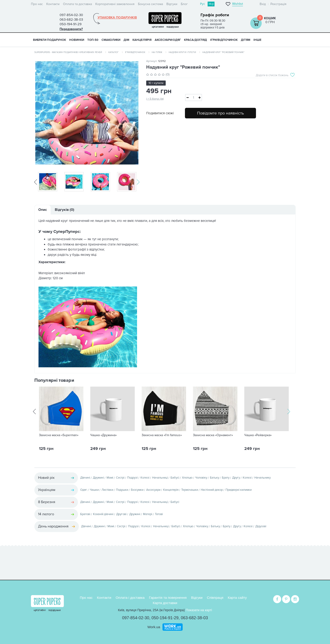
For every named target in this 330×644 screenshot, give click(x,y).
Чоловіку (201, 478)
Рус (202, 4)
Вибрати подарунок (49, 40)
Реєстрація (278, 4)
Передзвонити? (71, 29)
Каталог (114, 52)
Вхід (263, 4)
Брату (226, 478)
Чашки (94, 490)
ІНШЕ (257, 40)
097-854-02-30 (136, 617)
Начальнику (263, 478)
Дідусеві (261, 526)
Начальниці (160, 478)
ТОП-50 (93, 40)
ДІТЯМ (246, 40)
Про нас (37, 4)
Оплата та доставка (77, 4)
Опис (43, 210)
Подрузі (132, 478)
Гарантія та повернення (168, 597)
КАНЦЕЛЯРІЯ (142, 40)
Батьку (214, 478)
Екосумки (137, 490)
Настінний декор (212, 490)
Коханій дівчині (103, 514)
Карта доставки (165, 602)
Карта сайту (237, 597)
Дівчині (85, 478)
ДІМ (126, 40)
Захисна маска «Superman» (59, 435)
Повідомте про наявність (220, 113)
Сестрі (120, 478)
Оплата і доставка (130, 597)
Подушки (122, 490)
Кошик (270, 18)
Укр (211, 4)
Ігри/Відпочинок (135, 52)
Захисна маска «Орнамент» (213, 435)
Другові (121, 514)
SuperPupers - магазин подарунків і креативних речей (68, 52)
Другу (236, 478)
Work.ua (154, 626)
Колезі (145, 478)
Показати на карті (199, 610)
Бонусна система (150, 4)
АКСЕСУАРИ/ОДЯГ (168, 40)
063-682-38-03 (194, 617)
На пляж (157, 52)
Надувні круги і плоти (182, 52)
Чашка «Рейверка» (258, 435)
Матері (148, 514)
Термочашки (190, 490)
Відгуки (172, 4)
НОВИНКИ (77, 40)
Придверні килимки (239, 490)
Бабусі (175, 478)
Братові (85, 514)
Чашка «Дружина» (103, 435)
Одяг (84, 490)
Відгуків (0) (65, 210)
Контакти (53, 4)
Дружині (98, 478)
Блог (184, 4)
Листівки (107, 490)
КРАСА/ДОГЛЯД (195, 40)
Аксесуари (153, 490)
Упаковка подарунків (117, 18)
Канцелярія (171, 490)
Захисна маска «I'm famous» (162, 435)
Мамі (110, 478)
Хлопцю (187, 478)
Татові (159, 514)
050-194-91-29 (165, 617)
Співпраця (215, 597)
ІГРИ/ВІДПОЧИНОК (224, 40)
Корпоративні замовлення (115, 4)
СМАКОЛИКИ (111, 40)
